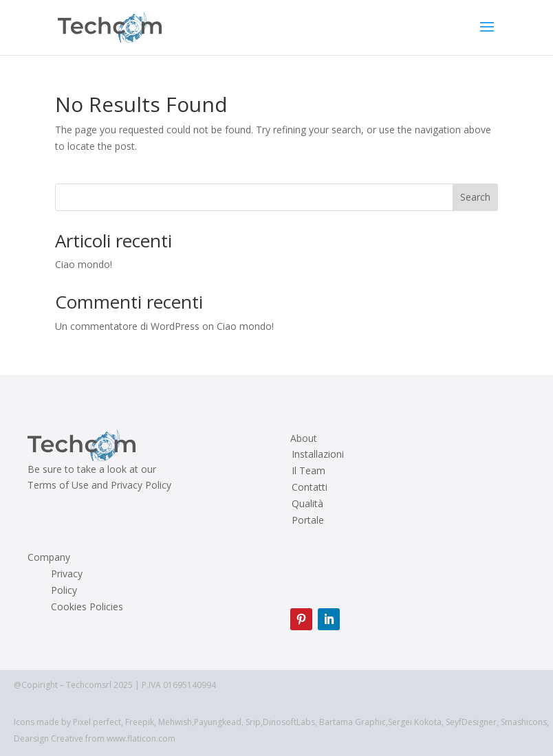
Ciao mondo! (84, 264)
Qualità (307, 504)
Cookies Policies (87, 607)
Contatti (310, 487)
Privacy (67, 574)
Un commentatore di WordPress (127, 326)
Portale (308, 520)
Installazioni (318, 454)
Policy (64, 590)
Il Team (308, 471)
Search (475, 197)
